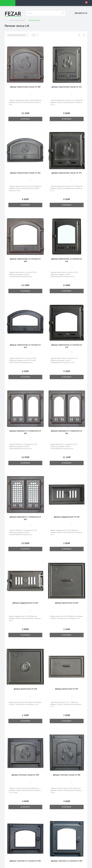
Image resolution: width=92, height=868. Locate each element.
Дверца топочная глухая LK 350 (25, 775)
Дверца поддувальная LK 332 (67, 517)
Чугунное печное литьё (17, 20)
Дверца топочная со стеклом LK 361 (67, 861)
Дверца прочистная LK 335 (25, 689)
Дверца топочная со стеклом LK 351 (25, 861)
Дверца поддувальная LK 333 (25, 603)
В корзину (25, 119)
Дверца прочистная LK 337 (67, 689)
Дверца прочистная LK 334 (67, 603)
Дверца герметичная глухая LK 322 (25, 173)
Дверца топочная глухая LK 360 (67, 775)
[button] (38, 3)
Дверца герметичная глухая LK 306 (25, 87)
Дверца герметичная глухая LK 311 (67, 87)
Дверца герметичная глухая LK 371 (67, 173)
